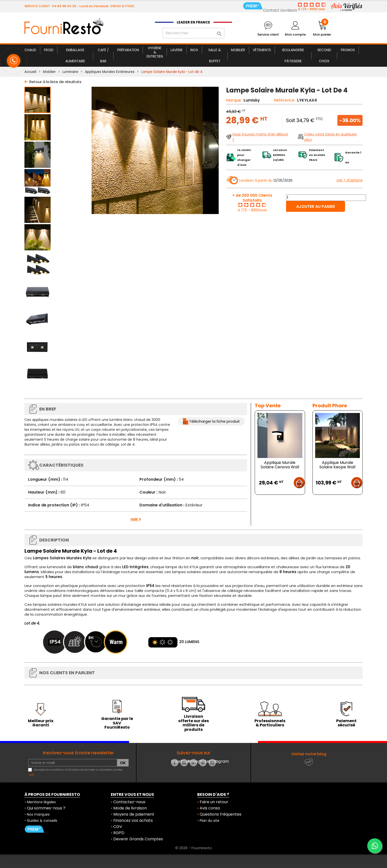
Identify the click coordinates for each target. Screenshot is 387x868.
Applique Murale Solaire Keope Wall (337, 465)
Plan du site (210, 821)
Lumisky (252, 100)
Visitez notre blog (309, 754)
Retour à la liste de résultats (55, 82)
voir (32, 775)
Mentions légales (41, 802)
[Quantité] (326, 198)
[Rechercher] (193, 33)
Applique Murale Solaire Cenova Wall (280, 465)
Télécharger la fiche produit (214, 421)
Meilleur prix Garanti (41, 723)
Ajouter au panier (316, 206)
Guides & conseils (42, 821)
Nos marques (38, 814)
